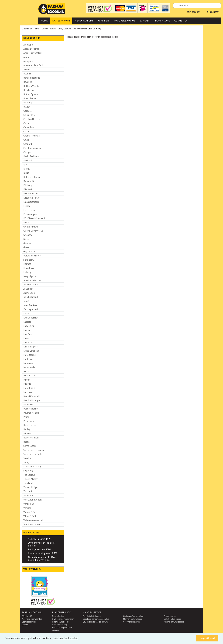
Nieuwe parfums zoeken (174, 622)
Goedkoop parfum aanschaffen (96, 619)
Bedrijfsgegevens (29, 622)
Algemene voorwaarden (32, 619)
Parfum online (170, 616)
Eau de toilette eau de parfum (95, 622)
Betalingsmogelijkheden (62, 628)
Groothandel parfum (132, 622)
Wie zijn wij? (27, 616)
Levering (56, 630)
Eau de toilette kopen (92, 616)
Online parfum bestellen (133, 616)
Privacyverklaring (59, 625)
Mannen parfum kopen (133, 619)
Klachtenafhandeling (61, 622)
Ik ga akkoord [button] (207, 638)
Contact (25, 625)
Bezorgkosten (58, 616)
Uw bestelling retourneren (63, 619)
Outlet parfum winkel (173, 619)
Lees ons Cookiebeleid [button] (65, 638)
